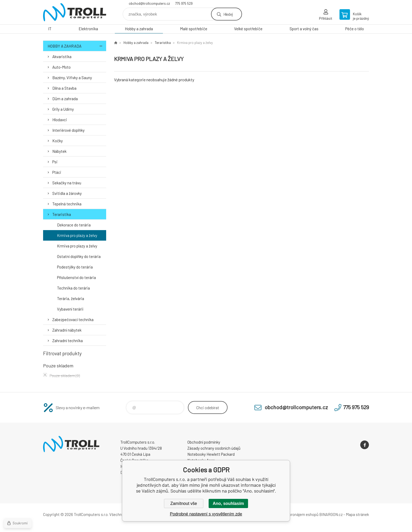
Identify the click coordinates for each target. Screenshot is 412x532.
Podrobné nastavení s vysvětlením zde (206, 514)
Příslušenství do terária (76, 277)
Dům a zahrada (65, 99)
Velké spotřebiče (248, 29)
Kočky (58, 141)
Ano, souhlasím (228, 503)
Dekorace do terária (74, 225)
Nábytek (59, 151)
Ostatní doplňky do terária (79, 256)
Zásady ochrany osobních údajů (214, 448)
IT (50, 29)
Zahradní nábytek (67, 330)
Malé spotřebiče (194, 29)
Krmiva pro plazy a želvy (77, 235)
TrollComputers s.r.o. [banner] (75, 12)
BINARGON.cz (331, 514)
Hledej (228, 14)
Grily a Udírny (63, 109)
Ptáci (57, 172)
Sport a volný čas (304, 29)
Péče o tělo (355, 29)
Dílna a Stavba (64, 88)
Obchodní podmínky (204, 442)
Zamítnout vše (184, 503)
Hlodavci (60, 120)
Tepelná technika (67, 204)
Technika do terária (73, 288)
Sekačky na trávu (67, 183)
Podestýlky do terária (75, 267)
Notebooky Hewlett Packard (211, 454)
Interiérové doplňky (68, 130)
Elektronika (88, 29)
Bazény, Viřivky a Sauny (72, 78)
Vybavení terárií (70, 309)
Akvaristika (62, 57)
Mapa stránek (357, 514)
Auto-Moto (61, 67)
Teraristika (62, 214)
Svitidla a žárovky (67, 193)
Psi (55, 162)
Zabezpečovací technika (73, 320)
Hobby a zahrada (139, 29)
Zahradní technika (68, 341)
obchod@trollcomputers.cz (149, 3)
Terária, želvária (71, 298)
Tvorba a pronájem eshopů (296, 514)
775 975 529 (184, 3)
